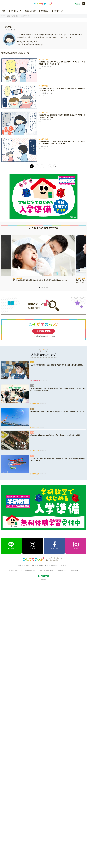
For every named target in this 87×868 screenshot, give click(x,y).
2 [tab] (41, 287)
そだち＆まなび (30, 11)
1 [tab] (39, 287)
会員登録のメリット (31, 571)
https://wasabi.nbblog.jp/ (33, 44)
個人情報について (63, 571)
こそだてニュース (15, 11)
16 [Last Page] (50, 166)
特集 (4, 11)
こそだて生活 (44, 11)
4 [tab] (44, 287)
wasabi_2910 (32, 41)
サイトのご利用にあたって (47, 571)
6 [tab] (48, 287)
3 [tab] (43, 287)
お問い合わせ (75, 571)
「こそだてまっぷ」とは (15, 571)
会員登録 (43, 331)
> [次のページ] (55, 166)
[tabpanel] (43, 258)
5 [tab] (46, 287)
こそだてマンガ (57, 11)
